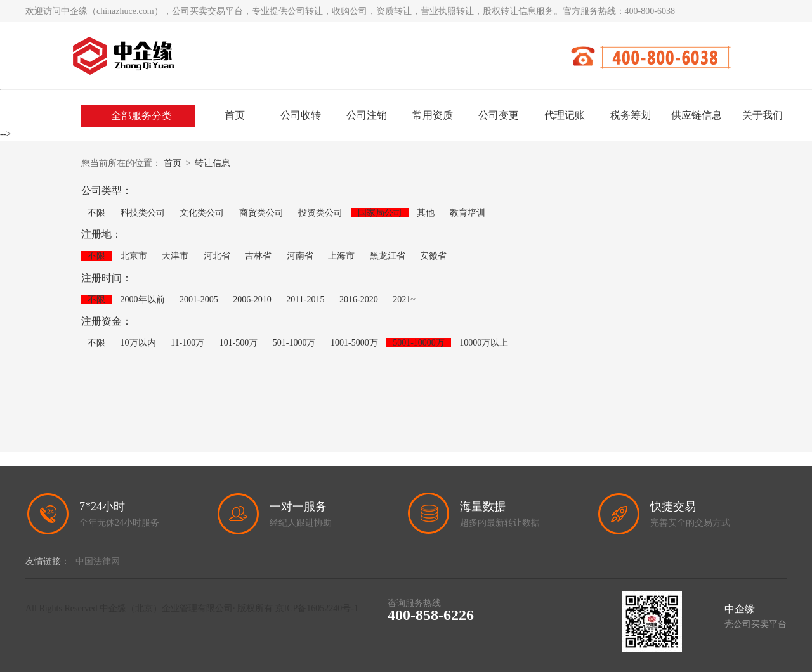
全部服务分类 (141, 116)
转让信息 (213, 163)
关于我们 (763, 115)
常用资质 (433, 115)
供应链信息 (697, 115)
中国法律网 (98, 561)
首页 (235, 115)
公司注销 (367, 115)
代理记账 (565, 115)
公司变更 (499, 115)
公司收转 (301, 115)
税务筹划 (631, 115)
